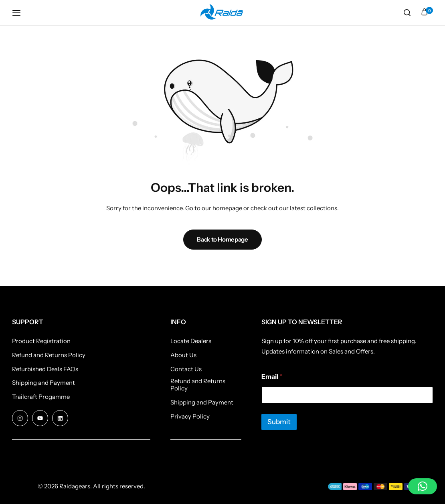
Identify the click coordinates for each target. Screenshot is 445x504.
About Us (183, 355)
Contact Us (186, 369)
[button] (423, 486)
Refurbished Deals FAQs (45, 369)
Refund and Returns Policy (49, 355)
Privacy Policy (190, 417)
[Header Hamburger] (20, 13)
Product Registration (41, 341)
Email (272, 377)
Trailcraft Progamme (41, 397)
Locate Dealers (191, 341)
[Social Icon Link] (20, 418)
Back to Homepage (222, 239)
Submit (279, 422)
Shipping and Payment (43, 383)
